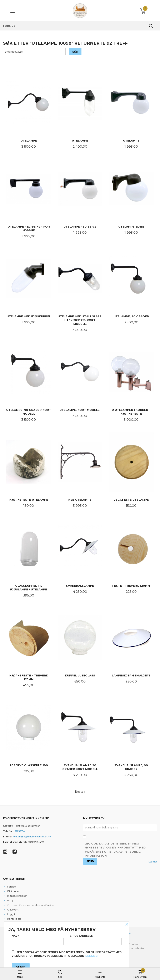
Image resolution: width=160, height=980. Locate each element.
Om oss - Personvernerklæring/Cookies (31, 907)
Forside (11, 889)
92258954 (20, 833)
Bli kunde (13, 893)
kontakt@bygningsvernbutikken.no (32, 839)
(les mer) (92, 956)
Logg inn (13, 916)
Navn (38, 940)
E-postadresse (96, 940)
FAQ (10, 902)
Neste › (80, 794)
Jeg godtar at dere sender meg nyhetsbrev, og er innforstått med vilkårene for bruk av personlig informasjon (115, 852)
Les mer (153, 864)
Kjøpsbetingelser (17, 898)
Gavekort (13, 912)
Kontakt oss (14, 921)
